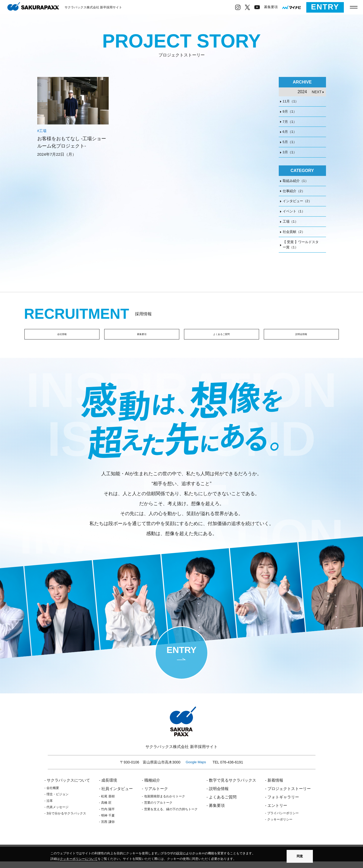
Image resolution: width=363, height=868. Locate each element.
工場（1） (290, 221)
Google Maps (196, 768)
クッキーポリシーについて (79, 859)
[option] (98, 611)
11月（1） (291, 101)
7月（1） (290, 122)
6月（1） (290, 132)
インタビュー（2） (297, 201)
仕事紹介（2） (294, 191)
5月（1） (290, 142)
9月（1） (290, 111)
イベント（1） (294, 211)
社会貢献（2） (294, 232)
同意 (300, 856)
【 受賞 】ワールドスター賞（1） (301, 245)
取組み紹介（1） (296, 181)
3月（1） (290, 152)
